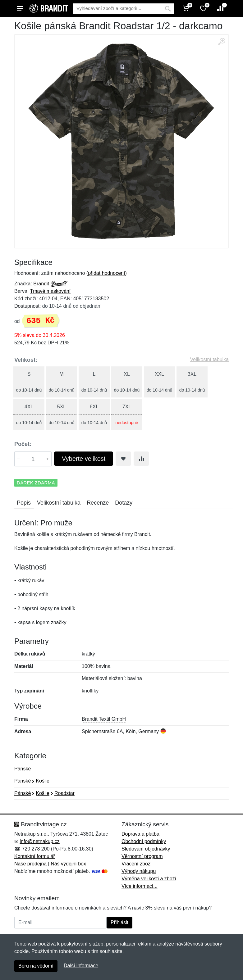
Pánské (23, 769)
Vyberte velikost (84, 459)
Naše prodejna (30, 864)
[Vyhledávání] (117, 9)
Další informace (81, 966)
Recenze (98, 503)
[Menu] (20, 8)
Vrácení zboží (137, 864)
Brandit (41, 284)
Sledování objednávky (146, 849)
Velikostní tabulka (209, 359)
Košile (43, 781)
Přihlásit (119, 922)
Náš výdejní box (68, 864)
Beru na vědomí (36, 966)
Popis (24, 503)
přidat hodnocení (106, 273)
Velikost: (26, 360)
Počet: (23, 444)
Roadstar (64, 793)
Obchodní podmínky (144, 841)
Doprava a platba (140, 834)
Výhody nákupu (139, 871)
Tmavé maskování (50, 291)
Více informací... (140, 886)
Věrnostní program (142, 856)
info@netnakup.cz (39, 841)
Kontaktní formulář (35, 856)
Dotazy (124, 503)
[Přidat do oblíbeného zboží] (123, 459)
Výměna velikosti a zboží (149, 879)
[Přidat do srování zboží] (141, 459)
